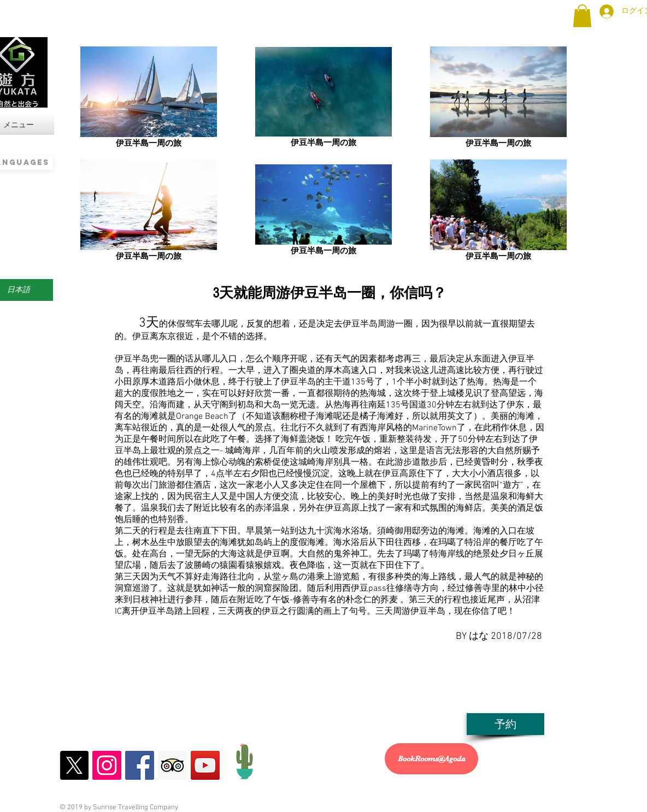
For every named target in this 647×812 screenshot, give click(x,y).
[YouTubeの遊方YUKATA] (205, 765)
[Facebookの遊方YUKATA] (140, 765)
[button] (582, 16)
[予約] (505, 724)
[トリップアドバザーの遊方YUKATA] (172, 765)
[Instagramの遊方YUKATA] (107, 765)
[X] (74, 765)
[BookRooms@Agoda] (431, 759)
